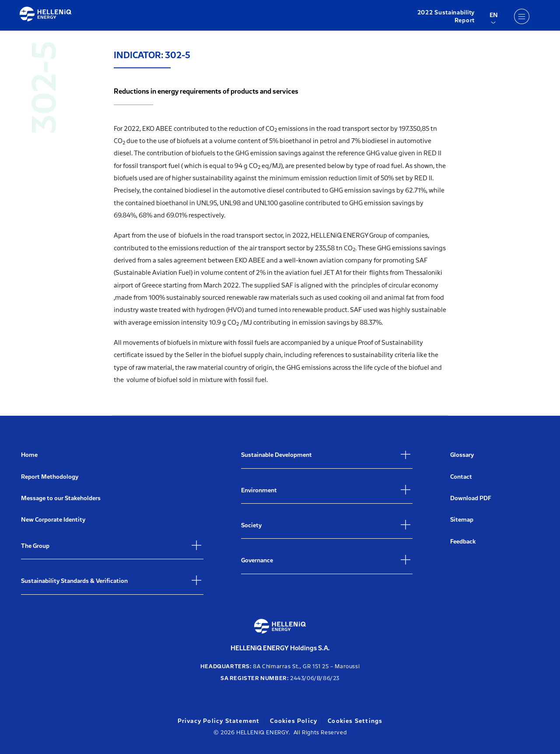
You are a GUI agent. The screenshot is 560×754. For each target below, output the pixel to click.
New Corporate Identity (53, 520)
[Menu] (521, 16)
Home (29, 455)
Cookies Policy (294, 721)
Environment (259, 490)
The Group (35, 546)
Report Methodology (50, 477)
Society (251, 525)
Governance (257, 560)
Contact (461, 477)
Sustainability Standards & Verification (74, 581)
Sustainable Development (276, 455)
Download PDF (471, 498)
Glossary (462, 455)
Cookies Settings (355, 721)
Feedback (463, 542)
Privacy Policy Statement (219, 721)
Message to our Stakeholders (61, 498)
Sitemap (462, 520)
